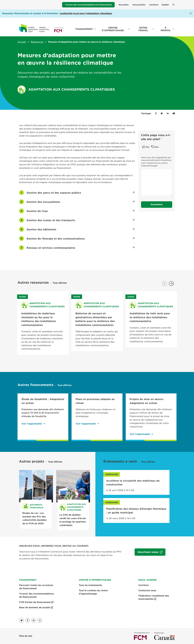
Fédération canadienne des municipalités (154, 598)
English (165, 5)
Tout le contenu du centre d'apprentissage (93, 592)
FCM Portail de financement (36, 602)
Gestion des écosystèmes (80, 201)
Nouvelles (124, 5)
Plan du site (26, 636)
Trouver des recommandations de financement (88, 5)
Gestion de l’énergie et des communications (80, 238)
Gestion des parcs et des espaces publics (80, 192)
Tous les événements (90, 585)
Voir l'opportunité (32, 424)
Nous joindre (139, 5)
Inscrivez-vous (147, 553)
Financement (84, 29)
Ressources (37, 42)
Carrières (154, 5)
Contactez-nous (147, 590)
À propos (166, 29)
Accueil (22, 42)
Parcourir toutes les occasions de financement (36, 587)
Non (157, 147)
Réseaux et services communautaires (80, 247)
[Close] (191, 13)
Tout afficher (60, 283)
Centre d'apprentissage (113, 29)
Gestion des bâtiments (80, 228)
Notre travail (143, 29)
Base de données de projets (36, 608)
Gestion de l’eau (80, 210)
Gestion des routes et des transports (80, 219)
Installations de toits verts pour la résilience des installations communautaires (150, 317)
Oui (147, 147)
